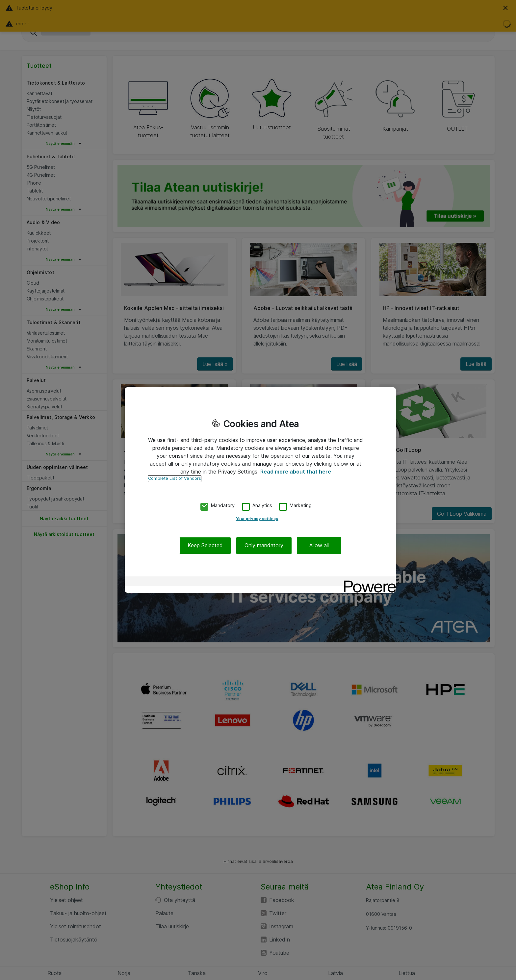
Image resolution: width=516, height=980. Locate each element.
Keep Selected (205, 546)
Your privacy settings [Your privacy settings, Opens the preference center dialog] (257, 519)
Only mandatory (264, 546)
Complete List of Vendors (175, 478)
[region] (260, 490)
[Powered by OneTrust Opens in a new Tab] (368, 582)
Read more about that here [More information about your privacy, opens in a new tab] (296, 472)
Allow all (319, 546)
